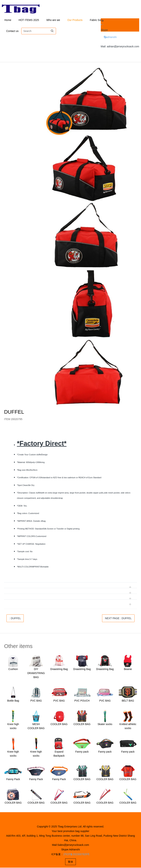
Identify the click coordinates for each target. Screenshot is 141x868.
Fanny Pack (13, 780)
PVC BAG (36, 701)
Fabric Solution (98, 20)
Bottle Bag (13, 701)
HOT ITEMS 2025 (29, 20)
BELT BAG (128, 701)
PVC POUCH (82, 701)
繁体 (70, 862)
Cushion (13, 669)
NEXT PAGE (118, 619)
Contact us (12, 31)
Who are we (53, 20)
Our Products (75, 20)
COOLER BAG (59, 724)
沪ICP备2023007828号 (76, 855)
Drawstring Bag (59, 669)
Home (8, 20)
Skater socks (105, 724)
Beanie (128, 669)
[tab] (70, 433)
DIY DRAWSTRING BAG (36, 673)
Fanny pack (82, 752)
